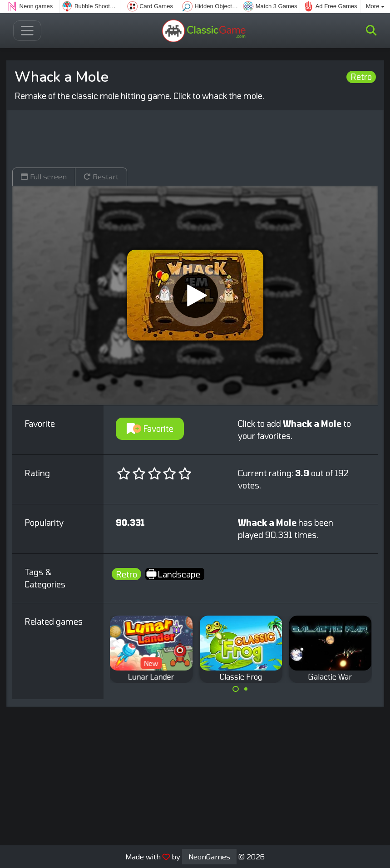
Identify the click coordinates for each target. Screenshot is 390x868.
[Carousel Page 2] (246, 689)
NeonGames (209, 856)
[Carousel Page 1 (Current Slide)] (236, 689)
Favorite (150, 429)
